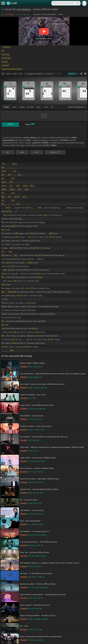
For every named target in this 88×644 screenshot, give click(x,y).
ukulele (22, 107)
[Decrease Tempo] (3, 74)
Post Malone (24, 9)
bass (46, 107)
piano (14, 107)
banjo (38, 107)
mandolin (30, 107)
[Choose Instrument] (52, 107)
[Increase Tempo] (21, 74)
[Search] (78, 3)
